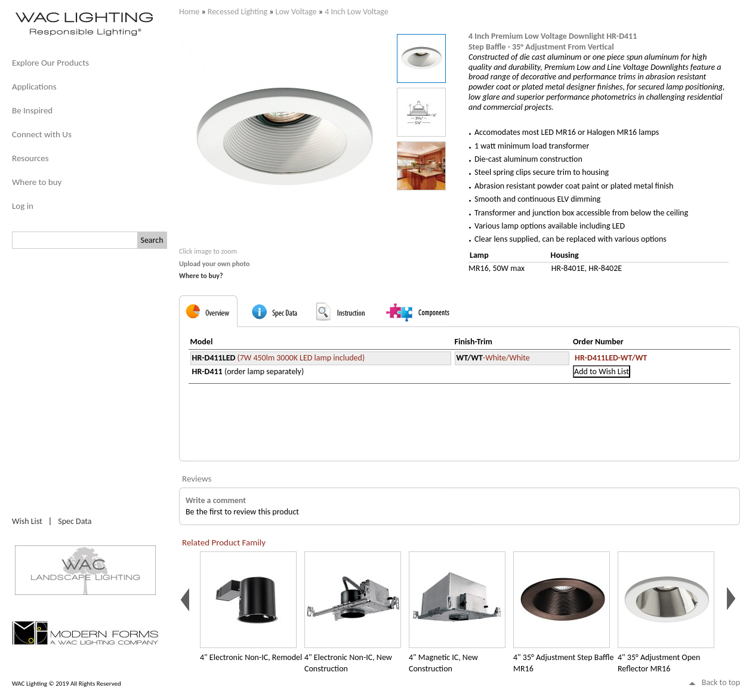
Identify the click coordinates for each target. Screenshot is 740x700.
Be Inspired (32, 110)
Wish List (27, 521)
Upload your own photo (215, 264)
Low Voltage (296, 12)
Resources (30, 158)
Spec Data (75, 521)
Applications (34, 87)
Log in (23, 206)
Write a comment (216, 500)
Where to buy (37, 182)
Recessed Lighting (238, 12)
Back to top (721, 682)
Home (189, 12)
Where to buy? (201, 276)
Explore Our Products (50, 63)
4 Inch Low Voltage (357, 12)
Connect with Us (42, 134)
